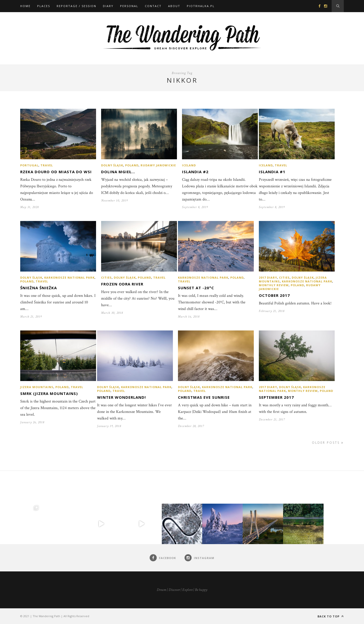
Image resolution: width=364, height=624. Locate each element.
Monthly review (274, 285)
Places (44, 6)
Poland (132, 165)
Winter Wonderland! (121, 397)
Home (25, 6)
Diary (108, 6)
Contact (153, 6)
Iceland (189, 165)
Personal (129, 6)
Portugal (29, 165)
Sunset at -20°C (196, 288)
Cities (106, 277)
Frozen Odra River (122, 284)
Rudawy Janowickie (158, 165)
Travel (47, 165)
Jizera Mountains (37, 387)
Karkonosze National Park (69, 277)
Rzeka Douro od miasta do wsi (56, 172)
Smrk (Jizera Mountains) (49, 393)
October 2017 (274, 295)
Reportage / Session (76, 6)
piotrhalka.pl (201, 6)
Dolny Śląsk (112, 165)
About (174, 6)
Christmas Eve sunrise (204, 397)
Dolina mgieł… (118, 172)
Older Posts (328, 443)
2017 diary (268, 277)
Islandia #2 (195, 172)
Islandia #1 (272, 172)
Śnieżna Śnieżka (39, 288)
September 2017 (276, 397)
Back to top (331, 616)
